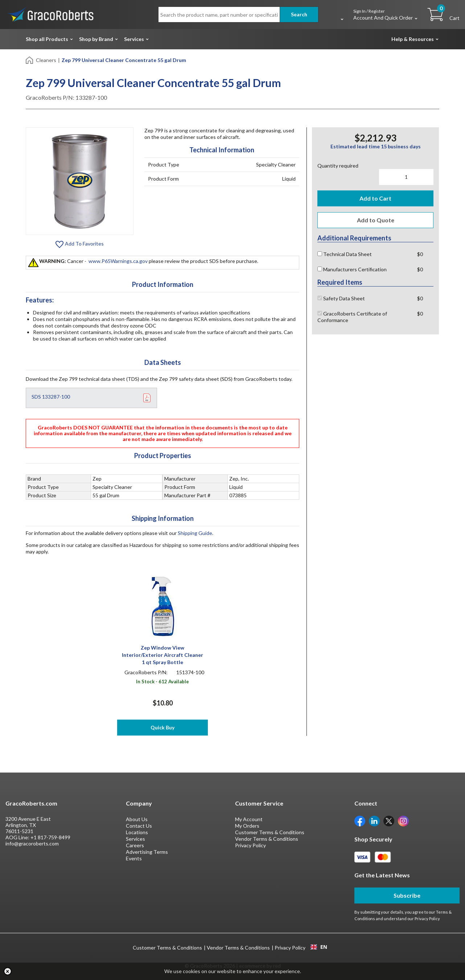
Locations (137, 832)
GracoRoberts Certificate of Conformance (352, 317)
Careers (135, 845)
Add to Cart (375, 198)
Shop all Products (47, 39)
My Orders (247, 826)
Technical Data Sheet (345, 254)
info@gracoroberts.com (32, 843)
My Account (249, 819)
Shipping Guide (195, 533)
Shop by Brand (96, 39)
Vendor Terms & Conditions (267, 839)
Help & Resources (413, 39)
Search (299, 14)
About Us (137, 819)
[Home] (30, 60)
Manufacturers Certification (352, 269)
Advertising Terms (147, 852)
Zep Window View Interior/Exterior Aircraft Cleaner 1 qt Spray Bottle (162, 655)
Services (134, 39)
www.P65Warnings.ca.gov (118, 261)
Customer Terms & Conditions (270, 832)
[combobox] (319, 947)
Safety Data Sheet (341, 298)
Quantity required (338, 166)
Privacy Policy (250, 845)
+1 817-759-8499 (50, 837)
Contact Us (139, 826)
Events (134, 858)
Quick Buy (162, 727)
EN (319, 947)
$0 (420, 254)
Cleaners (46, 60)
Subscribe (407, 895)
